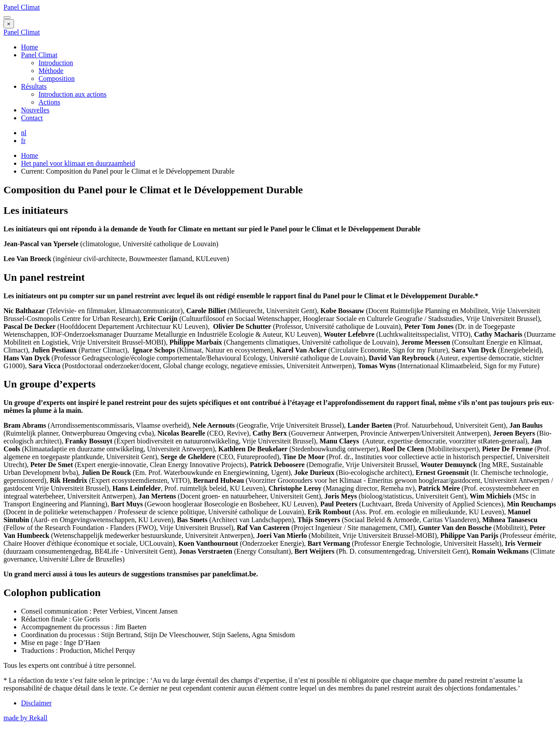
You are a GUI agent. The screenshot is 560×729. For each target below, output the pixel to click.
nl (24, 133)
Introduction (56, 63)
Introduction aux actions (73, 94)
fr (23, 141)
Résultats (34, 86)
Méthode (51, 71)
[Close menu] (9, 24)
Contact (32, 118)
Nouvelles (35, 110)
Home (30, 47)
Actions (49, 102)
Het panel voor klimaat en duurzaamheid (78, 163)
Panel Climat (22, 7)
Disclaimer (36, 703)
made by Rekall (25, 718)
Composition (57, 78)
